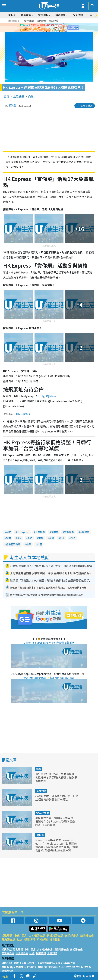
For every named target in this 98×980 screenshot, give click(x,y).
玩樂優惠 (85, 532)
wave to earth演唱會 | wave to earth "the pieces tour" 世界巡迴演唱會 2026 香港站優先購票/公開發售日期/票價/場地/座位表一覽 (57, 845)
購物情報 (60, 15)
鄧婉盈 (12, 105)
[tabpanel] (49, 28)
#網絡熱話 (7, 971)
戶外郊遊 (41, 791)
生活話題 (19, 96)
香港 (30, 538)
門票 (73, 538)
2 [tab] (47, 32)
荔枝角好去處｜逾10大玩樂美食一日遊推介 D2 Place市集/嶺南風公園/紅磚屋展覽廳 (56, 821)
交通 (31, 96)
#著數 (88, 967)
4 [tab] (53, 32)
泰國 (39, 544)
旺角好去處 (8, 939)
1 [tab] (44, 32)
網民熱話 (7, 949)
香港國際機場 (13, 544)
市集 (17, 935)
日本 (62, 538)
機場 (19, 538)
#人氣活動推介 (28, 963)
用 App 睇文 (86, 105)
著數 (8, 532)
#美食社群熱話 (46, 963)
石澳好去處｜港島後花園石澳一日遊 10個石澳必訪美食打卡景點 (57, 798)
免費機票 (40, 532)
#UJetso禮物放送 (48, 967)
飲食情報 (78, 15)
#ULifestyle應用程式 (14, 967)
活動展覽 (7, 935)
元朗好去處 (72, 935)
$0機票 (55, 532)
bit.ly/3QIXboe (47, 396)
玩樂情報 (43, 15)
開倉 (24, 935)
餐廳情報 (30, 939)
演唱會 (12, 15)
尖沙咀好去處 (37, 935)
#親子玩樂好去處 (66, 963)
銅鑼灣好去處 (55, 935)
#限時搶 (32, 967)
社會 (20, 939)
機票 (29, 544)
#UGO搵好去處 (10, 963)
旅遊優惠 (69, 532)
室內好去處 (43, 813)
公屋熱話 (29, 21)
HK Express (23, 414)
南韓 (41, 538)
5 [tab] (56, 32)
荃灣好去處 (87, 935)
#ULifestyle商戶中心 (71, 967)
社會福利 (55, 939)
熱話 (39, 769)
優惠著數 (26, 15)
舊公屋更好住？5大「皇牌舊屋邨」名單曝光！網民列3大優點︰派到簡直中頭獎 (56, 777)
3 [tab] (50, 32)
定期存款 (54, 21)
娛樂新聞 (41, 21)
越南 (8, 538)
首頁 (6, 96)
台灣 (51, 538)
